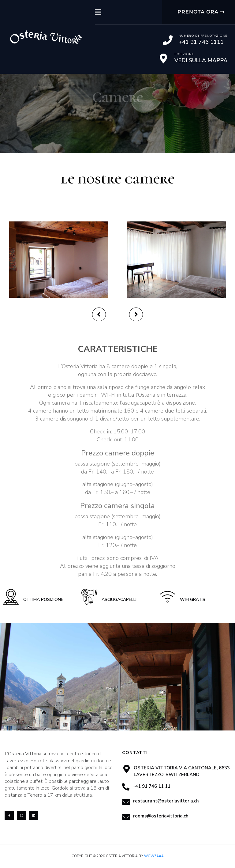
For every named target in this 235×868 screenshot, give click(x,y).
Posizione (184, 54)
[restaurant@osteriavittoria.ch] (126, 802)
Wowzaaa (154, 856)
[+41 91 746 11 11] (126, 787)
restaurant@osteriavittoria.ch (166, 801)
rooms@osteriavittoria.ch (161, 816)
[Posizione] (163, 58)
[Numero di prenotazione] (168, 40)
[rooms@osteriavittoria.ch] (126, 817)
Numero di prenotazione (203, 36)
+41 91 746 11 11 (151, 786)
